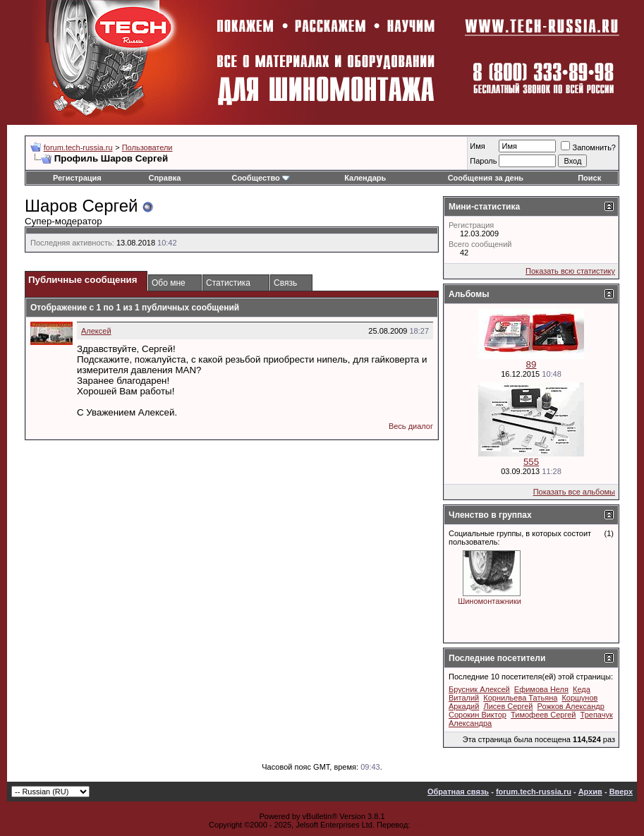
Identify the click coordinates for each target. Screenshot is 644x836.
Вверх (621, 792)
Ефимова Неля (541, 689)
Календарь (365, 178)
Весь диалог (411, 426)
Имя (477, 146)
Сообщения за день (486, 178)
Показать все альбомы (574, 492)
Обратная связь (458, 792)
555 (531, 462)
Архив (590, 792)
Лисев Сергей (508, 706)
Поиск (589, 178)
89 (531, 364)
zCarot (424, 825)
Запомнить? (588, 147)
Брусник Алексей (479, 689)
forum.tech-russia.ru (78, 147)
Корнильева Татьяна (520, 698)
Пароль (483, 161)
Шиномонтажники (490, 601)
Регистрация (77, 178)
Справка (165, 178)
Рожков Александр (571, 706)
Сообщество (260, 178)
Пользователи (147, 147)
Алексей (96, 331)
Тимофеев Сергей (543, 715)
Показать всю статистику (570, 271)
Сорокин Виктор (478, 715)
